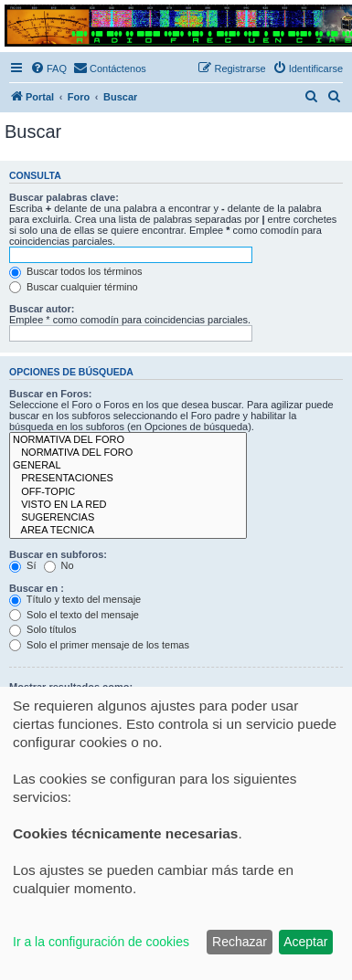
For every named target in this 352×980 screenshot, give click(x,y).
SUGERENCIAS (128, 518)
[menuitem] (48, 68)
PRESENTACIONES (128, 479)
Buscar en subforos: (58, 554)
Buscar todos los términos (76, 271)
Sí (22, 565)
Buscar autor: (42, 309)
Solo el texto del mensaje (74, 615)
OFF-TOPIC (128, 492)
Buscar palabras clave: (64, 197)
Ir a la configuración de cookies (101, 942)
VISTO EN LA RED (128, 505)
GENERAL (128, 466)
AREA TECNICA (128, 531)
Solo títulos (43, 629)
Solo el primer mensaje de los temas (99, 645)
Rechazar (240, 942)
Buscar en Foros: (50, 394)
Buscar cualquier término (74, 287)
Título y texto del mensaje (75, 599)
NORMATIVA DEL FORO (128, 440)
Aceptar (305, 942)
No (59, 565)
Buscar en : (37, 588)
